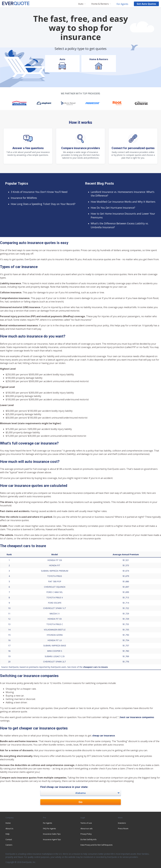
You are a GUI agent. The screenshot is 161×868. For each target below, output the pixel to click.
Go (81, 802)
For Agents (122, 4)
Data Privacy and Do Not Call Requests (97, 845)
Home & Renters (100, 4)
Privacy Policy (86, 834)
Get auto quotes (146, 4)
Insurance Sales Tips (52, 834)
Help (8, 834)
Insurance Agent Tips (52, 839)
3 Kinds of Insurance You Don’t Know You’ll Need (39, 192)
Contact (9, 839)
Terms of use (86, 823)
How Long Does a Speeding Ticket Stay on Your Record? (43, 204)
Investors (122, 823)
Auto (81, 4)
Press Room (123, 828)
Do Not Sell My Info (89, 839)
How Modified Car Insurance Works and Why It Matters (123, 202)
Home (8, 823)
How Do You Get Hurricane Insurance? (113, 208)
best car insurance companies (137, 717)
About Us (9, 828)
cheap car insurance (104, 736)
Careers (9, 845)
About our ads (87, 828)
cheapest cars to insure (95, 667)
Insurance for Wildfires (24, 198)
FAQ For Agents (49, 828)
